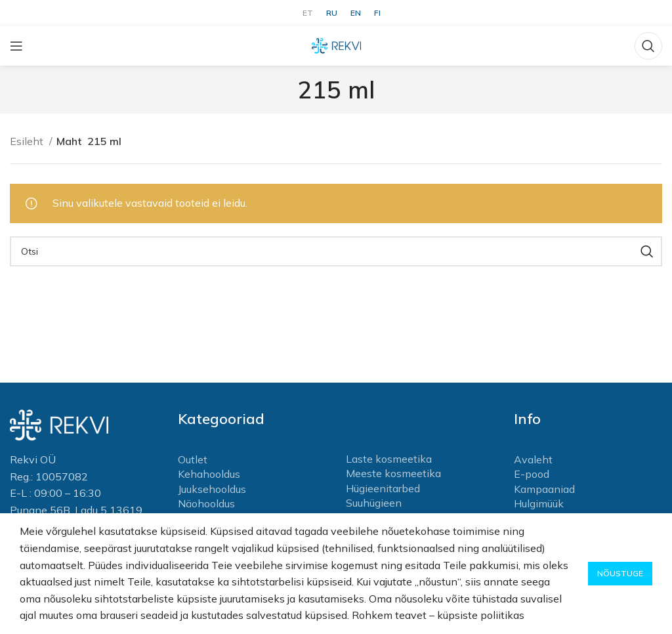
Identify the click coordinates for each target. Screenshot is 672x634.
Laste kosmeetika (389, 459)
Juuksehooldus (212, 489)
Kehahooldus (209, 474)
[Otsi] (648, 46)
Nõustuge (620, 573)
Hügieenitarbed (383, 488)
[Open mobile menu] (16, 46)
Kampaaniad (544, 489)
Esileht (28, 141)
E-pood (532, 474)
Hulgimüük (539, 503)
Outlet (193, 459)
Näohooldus (206, 503)
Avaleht (533, 459)
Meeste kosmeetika (393, 473)
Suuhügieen (374, 503)
